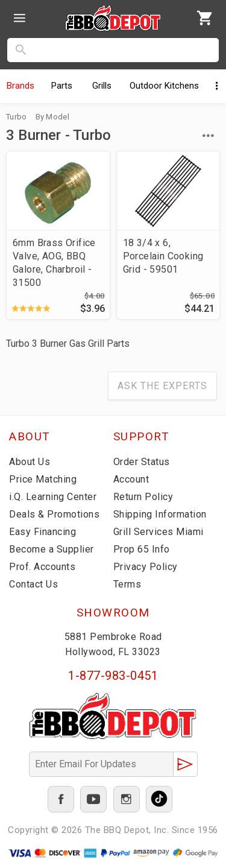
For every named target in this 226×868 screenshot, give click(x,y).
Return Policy (143, 497)
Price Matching (43, 479)
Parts (62, 86)
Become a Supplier (52, 549)
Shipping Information (160, 514)
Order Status (142, 462)
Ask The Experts (162, 386)
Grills (102, 86)
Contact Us (33, 584)
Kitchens (164, 86)
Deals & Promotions (54, 514)
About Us (30, 462)
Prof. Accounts (42, 567)
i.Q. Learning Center (53, 497)
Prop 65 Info (142, 549)
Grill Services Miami (159, 532)
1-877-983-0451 (113, 676)
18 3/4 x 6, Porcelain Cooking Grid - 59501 (163, 256)
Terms (127, 584)
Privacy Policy (146, 567)
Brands (20, 86)
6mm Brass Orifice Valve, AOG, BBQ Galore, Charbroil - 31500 (54, 263)
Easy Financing (42, 532)
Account (131, 479)
